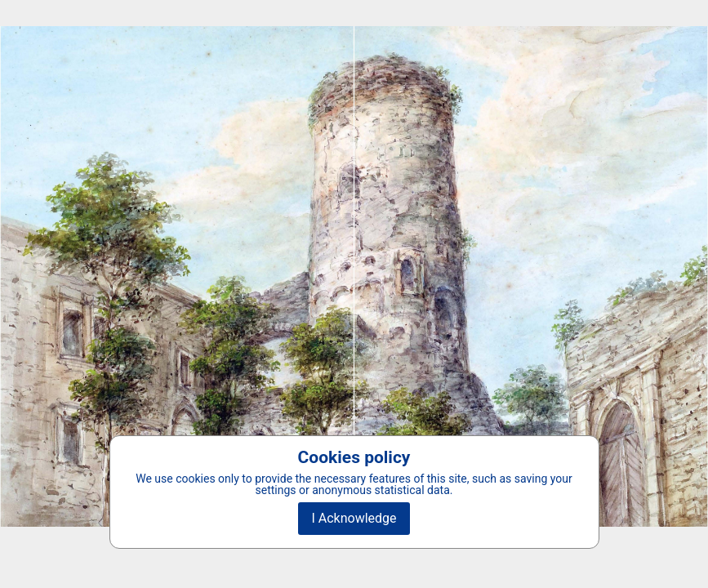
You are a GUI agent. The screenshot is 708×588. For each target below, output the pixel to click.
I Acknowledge (354, 518)
